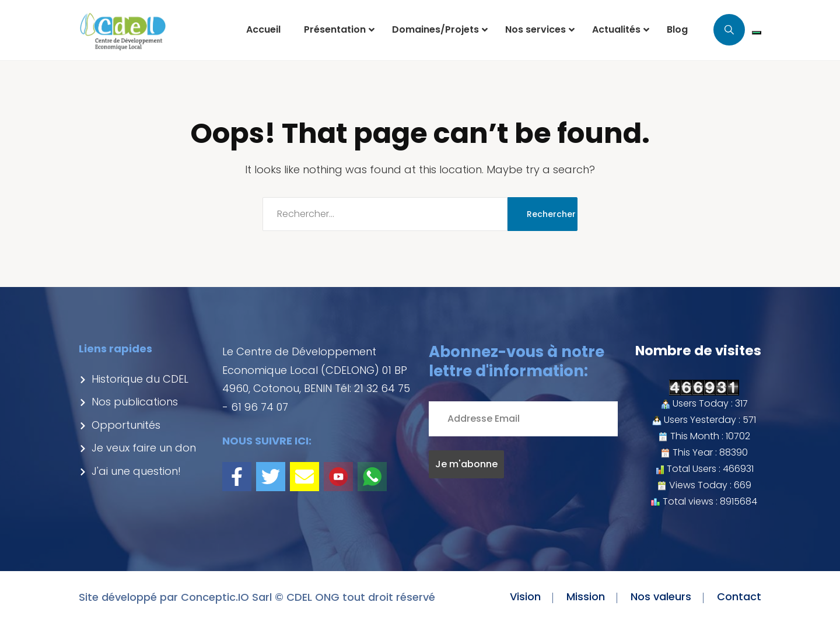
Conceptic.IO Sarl (226, 597)
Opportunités (120, 425)
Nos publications (128, 402)
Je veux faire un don (137, 448)
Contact (739, 596)
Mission (586, 596)
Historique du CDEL (134, 379)
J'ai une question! (130, 471)
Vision (525, 596)
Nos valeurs (661, 596)
